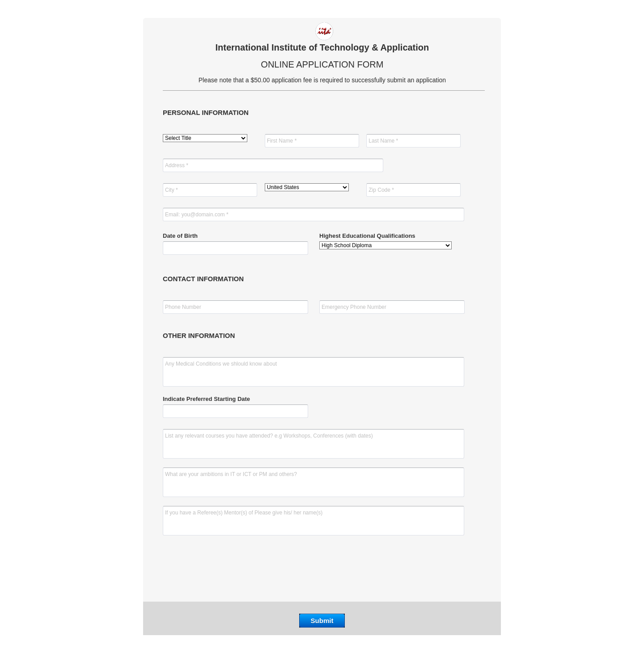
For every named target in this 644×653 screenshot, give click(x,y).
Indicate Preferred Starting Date (206, 399)
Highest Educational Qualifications (367, 236)
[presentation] (322, 571)
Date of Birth (180, 236)
